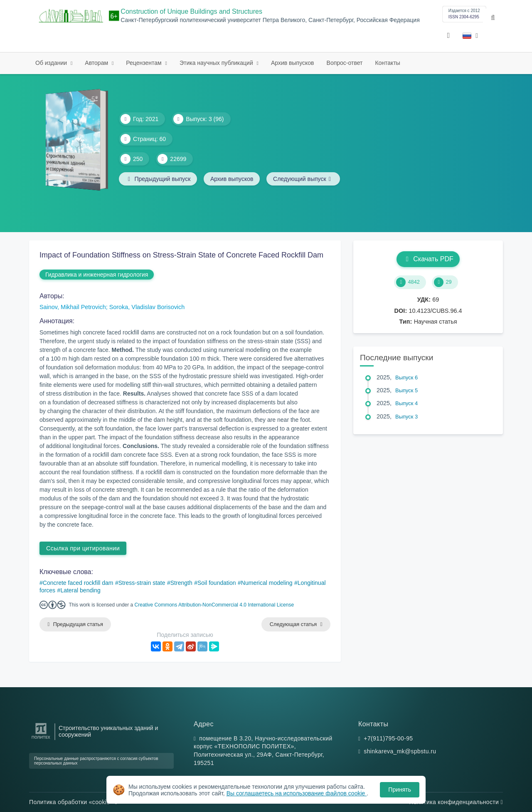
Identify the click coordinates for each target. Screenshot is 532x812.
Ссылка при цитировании (83, 548)
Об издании (52, 63)
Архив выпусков (293, 63)
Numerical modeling (267, 583)
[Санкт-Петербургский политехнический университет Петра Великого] (41, 739)
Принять (400, 790)
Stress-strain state (142, 583)
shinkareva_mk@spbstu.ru (400, 752)
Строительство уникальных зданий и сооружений (108, 731)
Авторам (97, 63)
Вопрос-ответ (345, 63)
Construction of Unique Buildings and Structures (191, 11)
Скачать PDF (428, 259)
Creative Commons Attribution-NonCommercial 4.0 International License (214, 605)
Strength (181, 583)
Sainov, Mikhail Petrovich (73, 307)
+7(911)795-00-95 (388, 738)
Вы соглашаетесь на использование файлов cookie (297, 793)
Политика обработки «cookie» (73, 802)
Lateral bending (80, 590)
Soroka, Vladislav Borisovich (147, 307)
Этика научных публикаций (217, 63)
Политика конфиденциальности (456, 802)
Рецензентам (144, 63)
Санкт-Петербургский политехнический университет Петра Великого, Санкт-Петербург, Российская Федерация (270, 20)
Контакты (387, 63)
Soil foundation (217, 583)
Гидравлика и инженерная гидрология (97, 275)
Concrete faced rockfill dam (78, 583)
